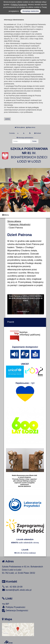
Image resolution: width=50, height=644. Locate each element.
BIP (6, 604)
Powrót (11, 322)
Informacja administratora (25, 138)
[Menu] (25, 215)
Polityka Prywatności (14, 607)
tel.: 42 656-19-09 (12, 587)
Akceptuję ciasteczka (30, 11)
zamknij (7, 119)
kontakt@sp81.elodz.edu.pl (17, 590)
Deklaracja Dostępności (15, 611)
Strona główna (20, 127)
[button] (3, 190)
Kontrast (38, 133)
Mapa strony (31, 127)
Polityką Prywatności (19, 5)
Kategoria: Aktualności (20, 224)
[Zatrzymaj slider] (25, 209)
